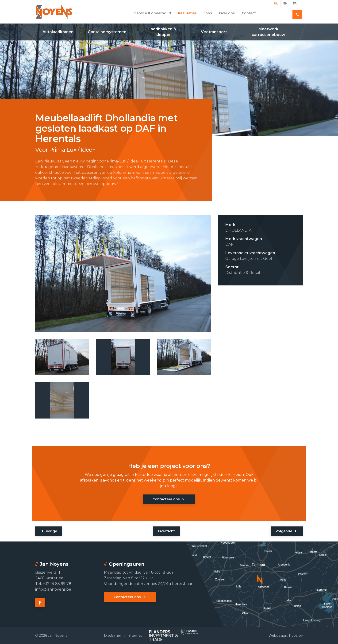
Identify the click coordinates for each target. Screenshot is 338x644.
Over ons (227, 13)
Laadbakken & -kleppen (163, 32)
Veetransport (214, 32)
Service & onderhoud (153, 13)
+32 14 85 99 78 (286, 13)
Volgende (284, 531)
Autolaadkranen (58, 32)
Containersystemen (107, 32)
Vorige (51, 531)
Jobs (208, 13)
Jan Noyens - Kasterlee (54, 12)
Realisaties (187, 13)
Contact (249, 13)
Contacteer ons (166, 499)
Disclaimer (113, 636)
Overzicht (166, 531)
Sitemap (136, 636)
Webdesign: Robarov (286, 636)
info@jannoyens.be (53, 589)
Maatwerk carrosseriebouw (268, 32)
